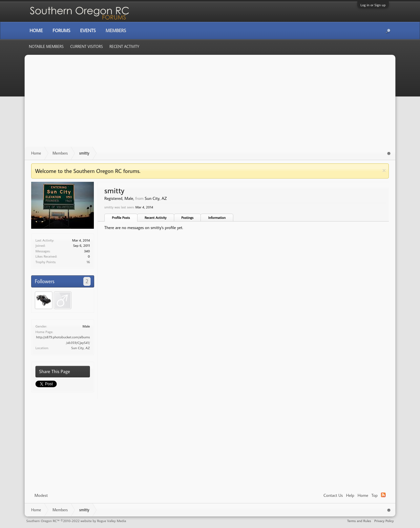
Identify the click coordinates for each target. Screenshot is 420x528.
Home (363, 495)
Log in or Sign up (373, 5)
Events (88, 31)
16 (88, 262)
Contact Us (333, 495)
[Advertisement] (210, 104)
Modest (41, 495)
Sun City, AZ (81, 348)
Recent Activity (156, 218)
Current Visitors (87, 46)
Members (116, 31)
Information (217, 218)
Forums (61, 31)
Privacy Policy (384, 521)
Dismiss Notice (384, 170)
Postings (188, 218)
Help (350, 495)
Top (375, 495)
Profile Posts (121, 218)
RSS (383, 495)
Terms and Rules (359, 521)
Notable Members (46, 46)
